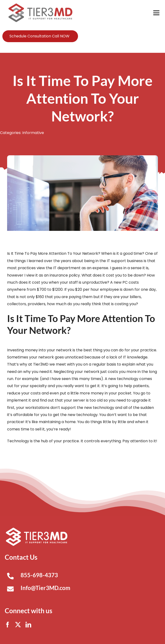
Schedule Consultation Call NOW (39, 36)
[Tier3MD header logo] (40, 5)
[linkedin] (28, 625)
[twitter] (18, 625)
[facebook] (8, 625)
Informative (33, 133)
